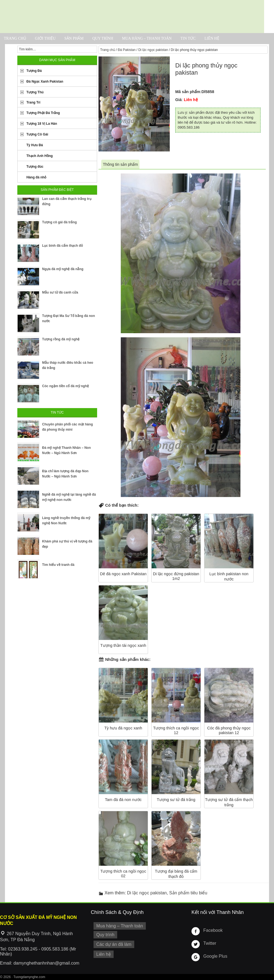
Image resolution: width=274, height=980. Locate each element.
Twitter (209, 943)
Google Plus (214, 956)
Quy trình (103, 38)
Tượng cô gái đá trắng (59, 222)
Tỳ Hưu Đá (35, 145)
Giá (178, 100)
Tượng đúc (35, 167)
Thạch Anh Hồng (40, 156)
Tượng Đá (34, 71)
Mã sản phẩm (188, 92)
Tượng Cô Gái (37, 134)
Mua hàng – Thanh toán (147, 38)
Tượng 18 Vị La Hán (42, 124)
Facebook (212, 930)
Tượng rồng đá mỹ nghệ (61, 339)
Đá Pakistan (127, 50)
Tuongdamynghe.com (29, 977)
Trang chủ (15, 38)
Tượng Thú (35, 92)
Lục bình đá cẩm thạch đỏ (62, 246)
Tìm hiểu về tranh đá (58, 565)
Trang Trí (33, 102)
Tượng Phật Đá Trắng (43, 113)
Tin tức (188, 38)
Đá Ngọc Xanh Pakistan (45, 82)
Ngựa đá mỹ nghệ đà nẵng (63, 269)
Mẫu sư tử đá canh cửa (60, 292)
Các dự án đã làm (112, 943)
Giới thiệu (45, 38)
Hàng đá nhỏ (36, 177)
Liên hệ (212, 38)
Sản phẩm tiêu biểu (188, 893)
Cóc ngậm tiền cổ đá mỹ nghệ (65, 386)
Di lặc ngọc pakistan (153, 50)
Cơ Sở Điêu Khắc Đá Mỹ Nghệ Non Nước (132, 17)
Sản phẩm (74, 38)
